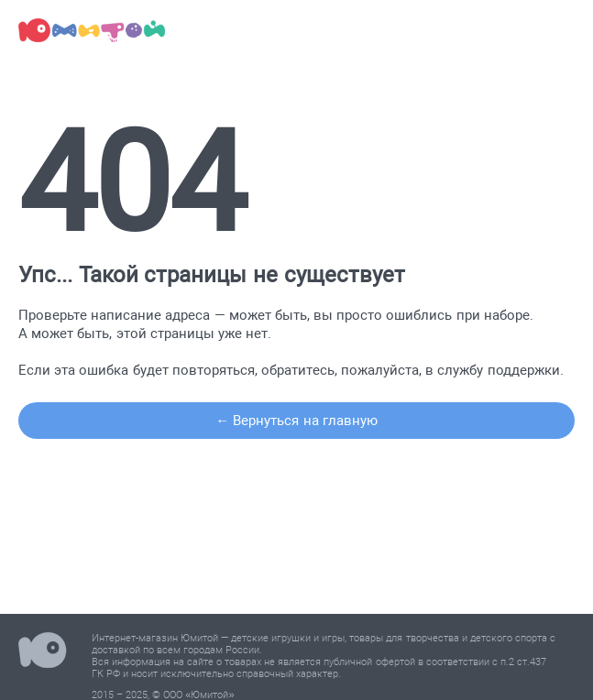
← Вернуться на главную (296, 421)
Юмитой (43, 653)
